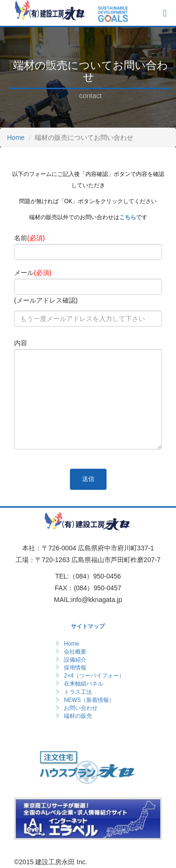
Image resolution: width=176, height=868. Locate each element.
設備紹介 (75, 660)
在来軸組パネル (84, 684)
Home (16, 137)
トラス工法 (78, 692)
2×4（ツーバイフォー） (94, 676)
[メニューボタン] (165, 13)
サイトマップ (88, 626)
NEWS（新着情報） (89, 700)
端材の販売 (78, 716)
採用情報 (75, 668)
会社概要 (75, 652)
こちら (128, 217)
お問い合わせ (81, 708)
